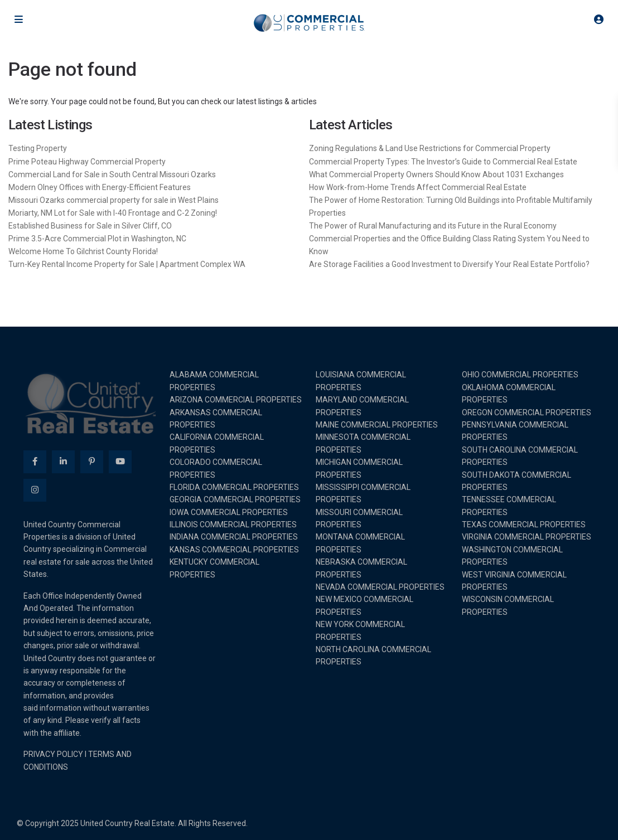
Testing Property (38, 148)
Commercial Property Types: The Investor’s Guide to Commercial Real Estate (443, 162)
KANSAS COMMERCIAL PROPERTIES (234, 550)
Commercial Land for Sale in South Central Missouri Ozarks (112, 174)
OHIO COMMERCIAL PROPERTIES (520, 375)
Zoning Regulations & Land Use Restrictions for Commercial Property (430, 148)
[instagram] (35, 490)
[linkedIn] (63, 462)
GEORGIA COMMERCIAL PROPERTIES (235, 499)
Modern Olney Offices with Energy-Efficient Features (100, 187)
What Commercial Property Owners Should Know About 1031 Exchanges (436, 174)
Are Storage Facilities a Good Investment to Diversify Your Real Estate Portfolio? (449, 264)
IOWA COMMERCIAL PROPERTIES (229, 512)
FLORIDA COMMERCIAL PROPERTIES (234, 487)
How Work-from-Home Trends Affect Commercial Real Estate (418, 187)
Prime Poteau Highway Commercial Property (87, 162)
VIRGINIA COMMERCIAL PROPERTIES (527, 537)
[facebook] (35, 462)
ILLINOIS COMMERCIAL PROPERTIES (233, 525)
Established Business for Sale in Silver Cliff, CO (90, 226)
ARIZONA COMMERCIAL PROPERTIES (236, 400)
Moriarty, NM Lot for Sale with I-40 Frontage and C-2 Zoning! (113, 213)
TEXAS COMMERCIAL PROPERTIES (524, 525)
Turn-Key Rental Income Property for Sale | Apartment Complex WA (127, 264)
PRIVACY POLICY (53, 754)
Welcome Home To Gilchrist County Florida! (83, 251)
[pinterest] (92, 462)
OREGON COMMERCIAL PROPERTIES (527, 412)
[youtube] (120, 462)
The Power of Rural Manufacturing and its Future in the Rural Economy (433, 226)
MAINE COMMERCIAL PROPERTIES (377, 425)
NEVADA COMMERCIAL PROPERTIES (380, 587)
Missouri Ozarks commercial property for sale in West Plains (114, 200)
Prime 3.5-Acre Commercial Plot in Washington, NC (97, 239)
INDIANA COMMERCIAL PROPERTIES (234, 537)
